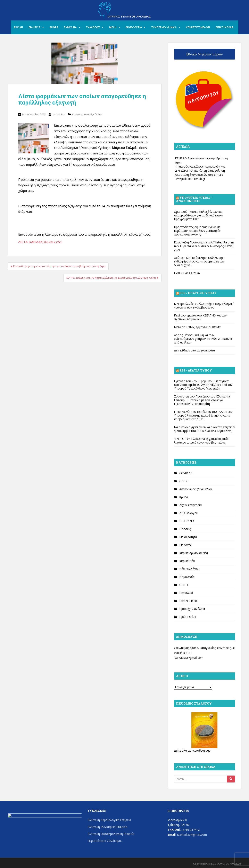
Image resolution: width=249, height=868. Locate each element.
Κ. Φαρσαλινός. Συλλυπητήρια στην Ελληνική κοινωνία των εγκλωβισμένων (204, 306)
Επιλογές (185, 545)
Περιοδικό (186, 593)
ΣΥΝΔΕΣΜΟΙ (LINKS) (164, 27)
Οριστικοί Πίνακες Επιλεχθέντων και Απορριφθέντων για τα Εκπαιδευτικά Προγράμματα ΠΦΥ (198, 215)
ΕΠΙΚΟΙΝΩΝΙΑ (225, 27)
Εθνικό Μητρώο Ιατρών (205, 54)
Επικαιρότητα (188, 537)
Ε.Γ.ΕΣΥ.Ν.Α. (187, 521)
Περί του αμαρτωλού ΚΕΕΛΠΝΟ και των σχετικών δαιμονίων (200, 317)
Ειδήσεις (185, 529)
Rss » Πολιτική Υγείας (198, 293)
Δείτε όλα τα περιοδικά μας (192, 750)
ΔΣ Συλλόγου (189, 513)
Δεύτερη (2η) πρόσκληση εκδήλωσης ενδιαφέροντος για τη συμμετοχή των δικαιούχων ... (199, 261)
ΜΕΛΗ (113, 27)
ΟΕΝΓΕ (184, 585)
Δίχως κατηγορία (190, 505)
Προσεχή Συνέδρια (192, 609)
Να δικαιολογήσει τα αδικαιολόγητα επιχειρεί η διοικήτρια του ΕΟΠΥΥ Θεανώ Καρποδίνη (204, 429)
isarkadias (58, 114)
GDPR (183, 481)
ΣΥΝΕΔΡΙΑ (70, 27)
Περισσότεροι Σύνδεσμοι (105, 841)
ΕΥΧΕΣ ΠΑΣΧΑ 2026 (187, 273)
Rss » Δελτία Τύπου (196, 370)
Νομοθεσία (187, 577)
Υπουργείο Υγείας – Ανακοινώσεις (194, 199)
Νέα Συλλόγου (189, 569)
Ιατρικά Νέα (187, 561)
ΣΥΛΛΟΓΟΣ (93, 27)
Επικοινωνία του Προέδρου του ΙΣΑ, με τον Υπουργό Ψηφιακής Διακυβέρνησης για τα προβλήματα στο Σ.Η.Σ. (203, 415)
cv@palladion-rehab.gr (190, 179)
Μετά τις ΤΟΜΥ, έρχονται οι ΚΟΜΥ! (198, 327)
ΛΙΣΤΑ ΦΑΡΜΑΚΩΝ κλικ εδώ (40, 242)
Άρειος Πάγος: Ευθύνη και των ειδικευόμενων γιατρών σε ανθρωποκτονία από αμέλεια (203, 339)
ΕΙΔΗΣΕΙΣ (34, 27)
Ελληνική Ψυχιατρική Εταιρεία (107, 827)
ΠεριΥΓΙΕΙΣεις (188, 601)
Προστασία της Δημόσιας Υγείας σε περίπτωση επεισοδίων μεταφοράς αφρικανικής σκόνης (197, 231)
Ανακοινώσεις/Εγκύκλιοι (87, 114)
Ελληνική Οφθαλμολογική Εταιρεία (111, 834)
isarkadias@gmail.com (189, 658)
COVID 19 (186, 473)
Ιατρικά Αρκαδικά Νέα (194, 553)
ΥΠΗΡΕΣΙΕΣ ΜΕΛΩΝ (198, 27)
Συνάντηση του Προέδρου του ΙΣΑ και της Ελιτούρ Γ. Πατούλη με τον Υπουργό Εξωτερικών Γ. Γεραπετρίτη (202, 400)
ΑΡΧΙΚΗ (18, 27)
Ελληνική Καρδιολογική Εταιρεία (109, 820)
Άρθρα (184, 497)
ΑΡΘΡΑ (54, 27)
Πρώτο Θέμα (188, 617)
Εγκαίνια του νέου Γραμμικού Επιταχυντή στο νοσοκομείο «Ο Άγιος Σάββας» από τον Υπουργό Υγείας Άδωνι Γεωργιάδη (203, 385)
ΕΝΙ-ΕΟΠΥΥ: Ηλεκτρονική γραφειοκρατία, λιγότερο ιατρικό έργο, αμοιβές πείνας (202, 441)
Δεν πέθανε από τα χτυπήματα (194, 350)
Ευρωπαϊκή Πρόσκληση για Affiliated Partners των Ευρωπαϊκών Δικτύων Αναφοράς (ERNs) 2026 (204, 246)
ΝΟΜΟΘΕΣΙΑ (134, 27)
